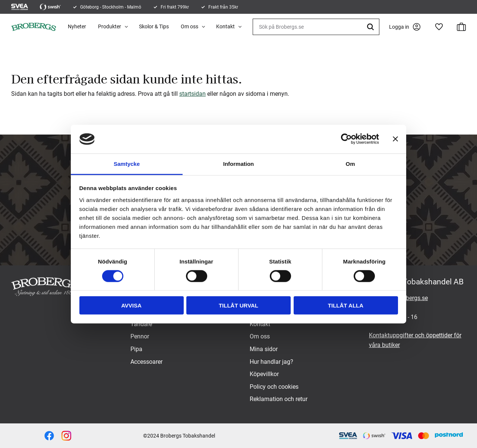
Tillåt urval (238, 305)
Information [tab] (239, 164)
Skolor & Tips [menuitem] (154, 26)
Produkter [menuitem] (110, 26)
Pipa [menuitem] (136, 349)
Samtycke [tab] (127, 164)
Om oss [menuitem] (189, 26)
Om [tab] (350, 164)
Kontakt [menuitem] (225, 26)
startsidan (192, 94)
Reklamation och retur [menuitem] (279, 399)
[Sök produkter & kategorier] (316, 27)
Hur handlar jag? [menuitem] (271, 362)
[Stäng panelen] (395, 139)
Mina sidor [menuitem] (264, 349)
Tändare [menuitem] (141, 324)
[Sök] (372, 27)
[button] (439, 27)
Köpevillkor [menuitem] (264, 374)
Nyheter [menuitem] (77, 26)
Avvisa (131, 305)
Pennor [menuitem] (140, 336)
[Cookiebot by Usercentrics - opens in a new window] (346, 139)
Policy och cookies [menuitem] (274, 387)
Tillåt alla (346, 305)
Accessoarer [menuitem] (146, 362)
